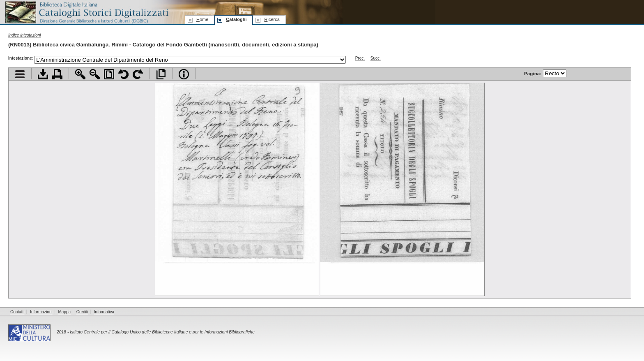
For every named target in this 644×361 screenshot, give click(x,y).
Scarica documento (43, 74)
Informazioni (41, 312)
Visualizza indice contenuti (20, 74)
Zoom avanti (80, 74)
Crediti (82, 312)
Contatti (17, 312)
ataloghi (236, 19)
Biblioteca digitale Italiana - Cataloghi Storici (86, 12)
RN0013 (20, 45)
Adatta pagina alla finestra (109, 74)
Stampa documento (57, 74)
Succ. (376, 58)
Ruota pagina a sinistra (123, 74)
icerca (272, 19)
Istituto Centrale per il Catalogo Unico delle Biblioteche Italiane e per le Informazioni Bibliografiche (162, 332)
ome (202, 19)
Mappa (65, 312)
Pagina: (545, 73)
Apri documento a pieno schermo (161, 74)
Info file (184, 74)
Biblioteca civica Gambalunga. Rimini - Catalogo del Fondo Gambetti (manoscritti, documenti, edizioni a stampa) (176, 45)
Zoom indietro (95, 74)
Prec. (360, 58)
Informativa (104, 312)
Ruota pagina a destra (138, 74)
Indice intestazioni (25, 35)
